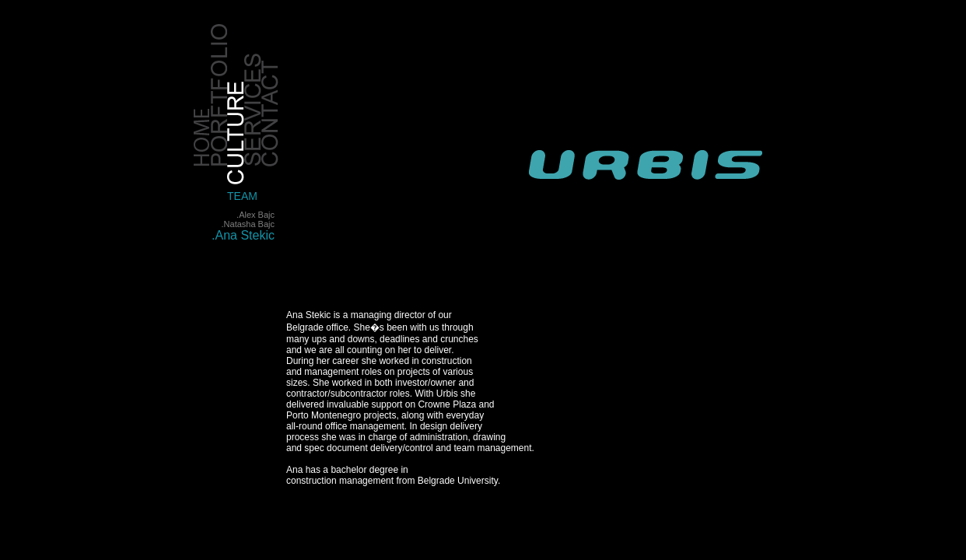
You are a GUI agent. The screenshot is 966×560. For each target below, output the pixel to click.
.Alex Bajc (255, 215)
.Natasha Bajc (248, 224)
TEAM (242, 196)
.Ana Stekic (243, 235)
